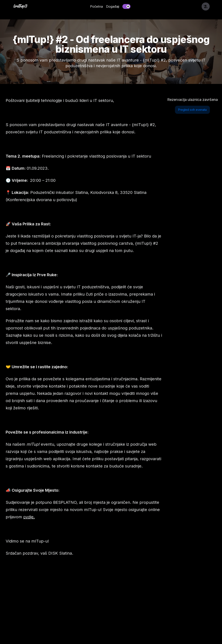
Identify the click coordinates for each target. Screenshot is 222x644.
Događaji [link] (113, 6)
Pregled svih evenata (192, 110)
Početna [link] (96, 6)
